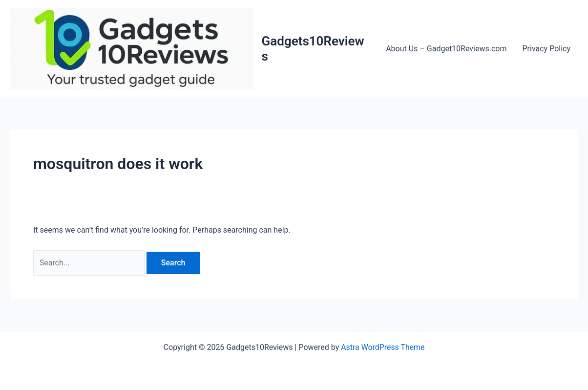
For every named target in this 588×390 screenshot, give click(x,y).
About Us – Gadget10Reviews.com (446, 49)
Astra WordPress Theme (383, 347)
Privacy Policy (547, 49)
